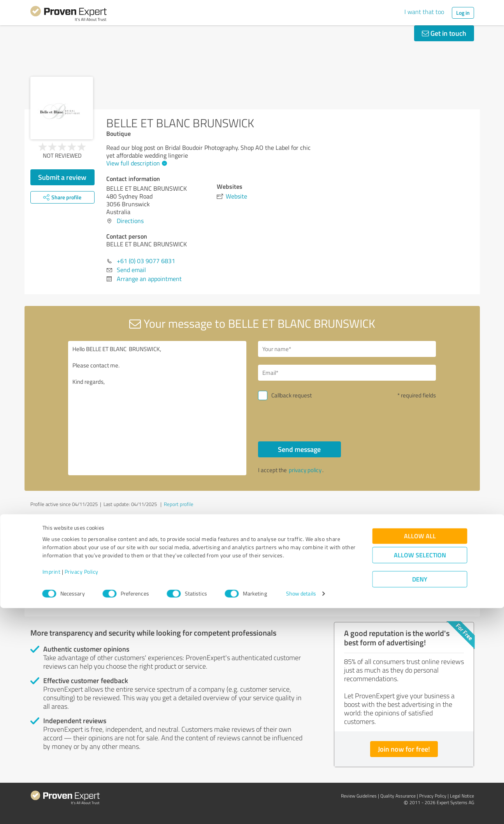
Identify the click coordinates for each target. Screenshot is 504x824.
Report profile (179, 504)
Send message (299, 449)
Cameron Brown (216, 560)
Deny (420, 795)
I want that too (424, 12)
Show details (301, 809)
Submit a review (62, 177)
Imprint (52, 788)
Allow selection (420, 771)
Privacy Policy (82, 788)
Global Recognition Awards (385, 560)
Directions (130, 221)
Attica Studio (59, 560)
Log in (463, 13)
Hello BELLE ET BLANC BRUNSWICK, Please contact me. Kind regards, (157, 408)
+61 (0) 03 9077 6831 (146, 261)
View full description (136, 163)
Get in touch (444, 33)
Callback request (292, 395)
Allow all (420, 752)
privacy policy (305, 470)
